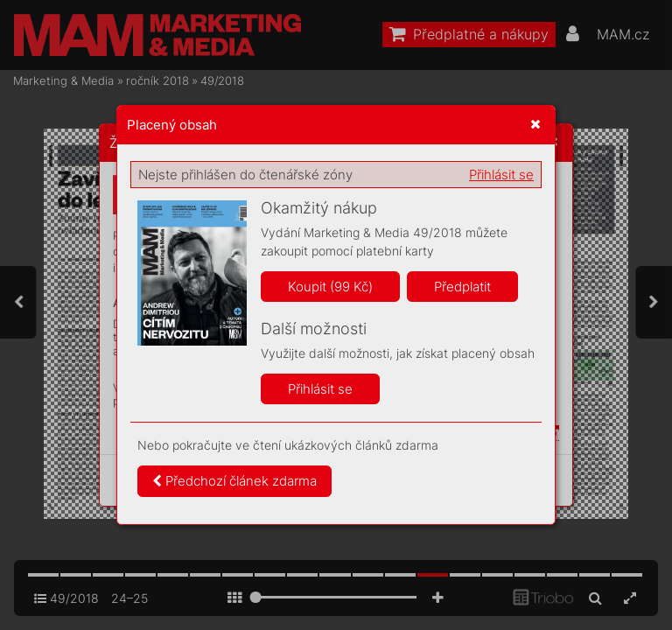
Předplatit (462, 287)
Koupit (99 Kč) (330, 287)
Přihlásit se (501, 175)
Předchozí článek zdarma (234, 481)
